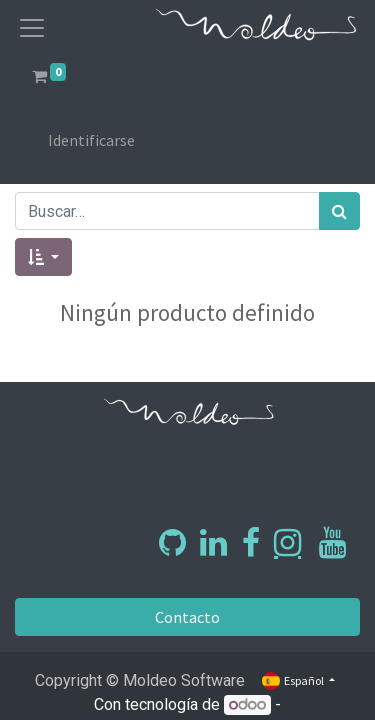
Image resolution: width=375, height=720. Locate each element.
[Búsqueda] (339, 211)
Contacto (187, 617)
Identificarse (91, 140)
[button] (43, 257)
